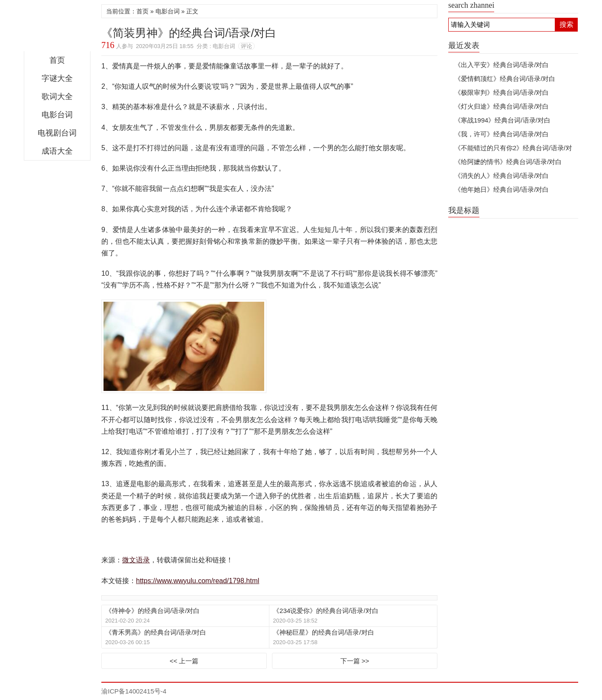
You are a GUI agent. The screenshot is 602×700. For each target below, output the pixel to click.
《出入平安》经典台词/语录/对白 (502, 65)
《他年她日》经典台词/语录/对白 (502, 189)
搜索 (566, 24)
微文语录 (57, 28)
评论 (246, 46)
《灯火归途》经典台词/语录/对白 (502, 106)
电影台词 (57, 115)
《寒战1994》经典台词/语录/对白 (502, 120)
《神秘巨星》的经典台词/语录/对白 (323, 632)
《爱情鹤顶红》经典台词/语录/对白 (505, 79)
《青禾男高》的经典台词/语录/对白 (156, 632)
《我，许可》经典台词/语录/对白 (502, 134)
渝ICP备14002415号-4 (134, 691)
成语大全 (57, 151)
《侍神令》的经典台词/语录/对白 (152, 611)
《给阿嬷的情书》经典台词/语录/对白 (508, 162)
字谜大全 (57, 78)
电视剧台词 (57, 133)
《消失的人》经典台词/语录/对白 (502, 176)
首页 (57, 60)
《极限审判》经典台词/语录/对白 (502, 92)
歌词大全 (57, 97)
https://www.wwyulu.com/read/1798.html (198, 581)
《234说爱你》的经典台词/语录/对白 (325, 611)
